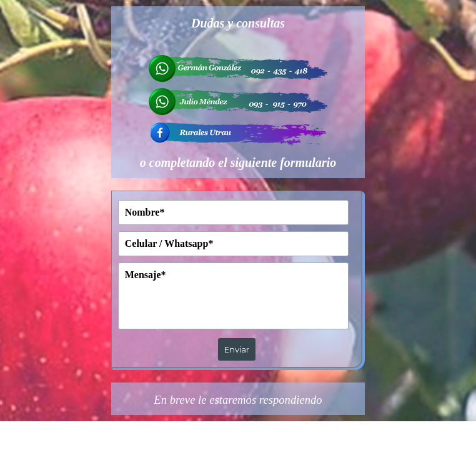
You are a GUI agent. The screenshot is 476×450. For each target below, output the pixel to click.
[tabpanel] (238, 92)
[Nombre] (234, 212)
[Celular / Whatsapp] (234, 244)
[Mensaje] (234, 296)
